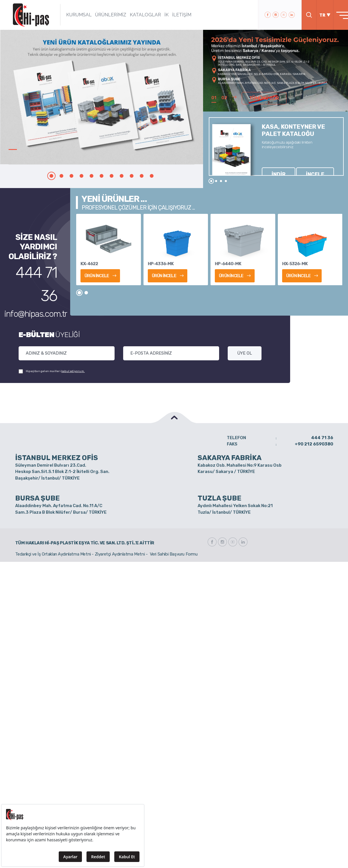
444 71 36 (38, 268)
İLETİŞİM (173, 15)
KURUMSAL (70, 15)
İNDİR (271, 164)
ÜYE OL (245, 353)
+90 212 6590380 (314, 444)
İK (158, 15)
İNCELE (291, 164)
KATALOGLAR (137, 15)
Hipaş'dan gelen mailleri (52, 371)
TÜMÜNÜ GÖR (260, 99)
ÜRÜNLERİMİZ (102, 15)
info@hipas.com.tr (36, 280)
